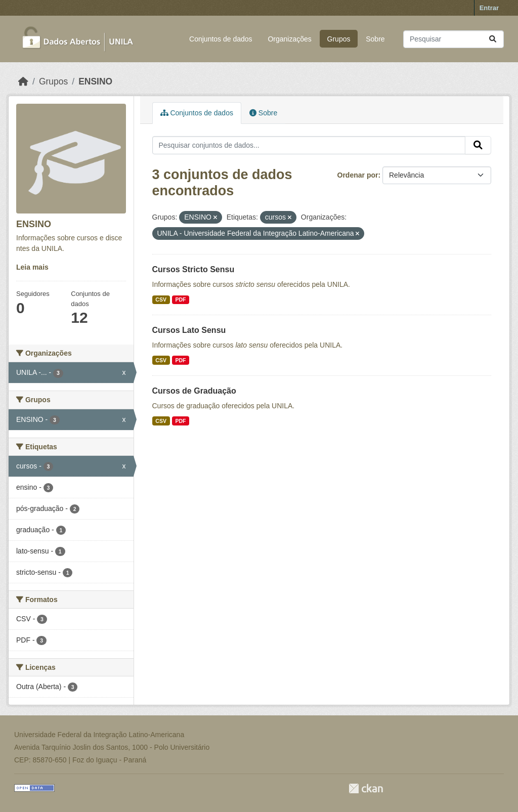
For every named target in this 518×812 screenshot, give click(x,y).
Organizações (289, 39)
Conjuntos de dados (221, 39)
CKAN (366, 788)
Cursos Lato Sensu (189, 330)
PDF (180, 300)
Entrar (489, 8)
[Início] (23, 81)
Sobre (375, 39)
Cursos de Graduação (194, 391)
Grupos (339, 39)
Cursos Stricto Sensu (193, 269)
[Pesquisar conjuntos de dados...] (454, 39)
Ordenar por (358, 175)
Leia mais (32, 267)
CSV (161, 300)
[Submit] (493, 39)
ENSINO (95, 81)
